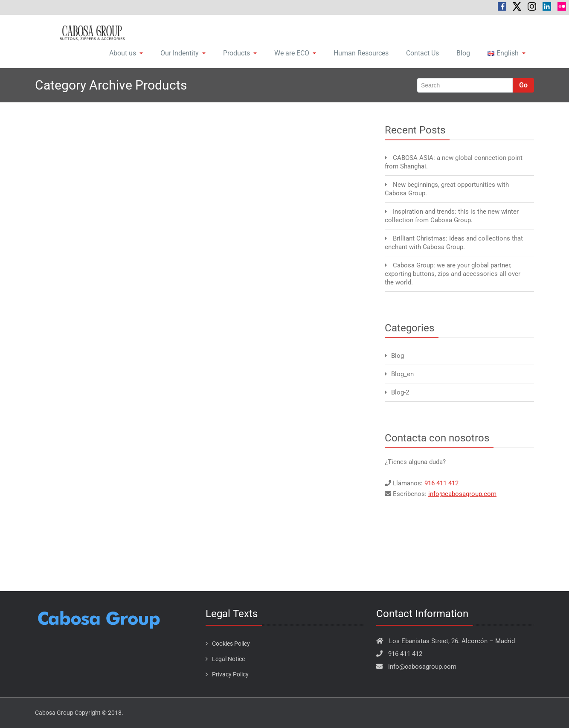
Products (240, 53)
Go (523, 85)
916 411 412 (441, 483)
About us (126, 53)
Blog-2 (400, 392)
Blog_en (402, 374)
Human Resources (361, 53)
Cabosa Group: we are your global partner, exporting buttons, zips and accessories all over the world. (453, 274)
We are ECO (295, 53)
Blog (463, 53)
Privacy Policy (230, 674)
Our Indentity (183, 53)
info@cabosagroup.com (462, 494)
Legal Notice (228, 659)
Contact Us (422, 53)
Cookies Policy (231, 644)
